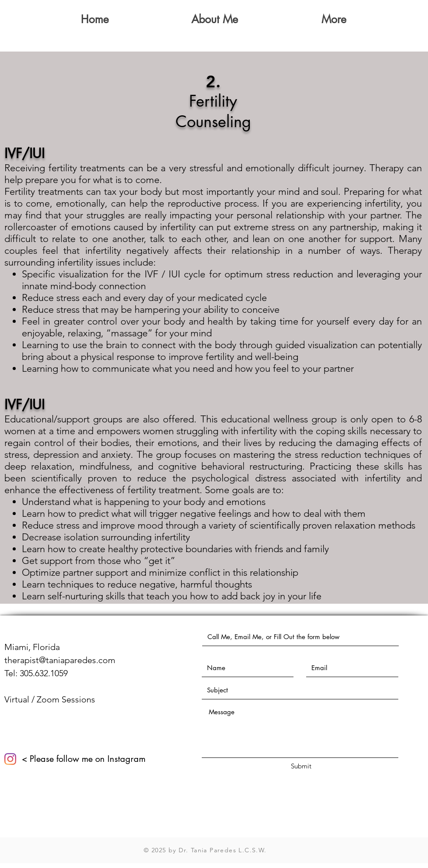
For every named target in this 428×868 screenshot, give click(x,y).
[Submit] (301, 766)
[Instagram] (10, 759)
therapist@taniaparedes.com (60, 660)
